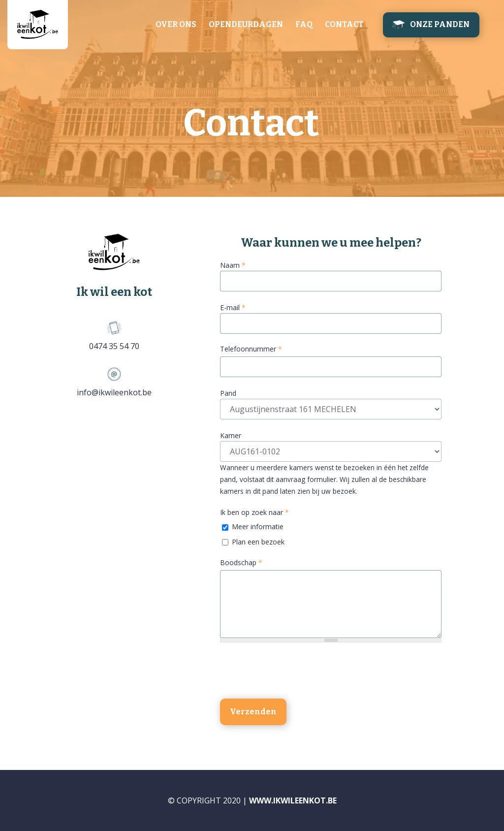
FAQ (304, 24)
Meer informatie (258, 527)
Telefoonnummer (251, 349)
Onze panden (440, 24)
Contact (344, 24)
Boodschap (241, 562)
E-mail (233, 307)
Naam (233, 265)
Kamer (231, 435)
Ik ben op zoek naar (254, 512)
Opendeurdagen (246, 24)
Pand (228, 393)
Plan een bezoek (258, 542)
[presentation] (295, 671)
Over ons (176, 24)
